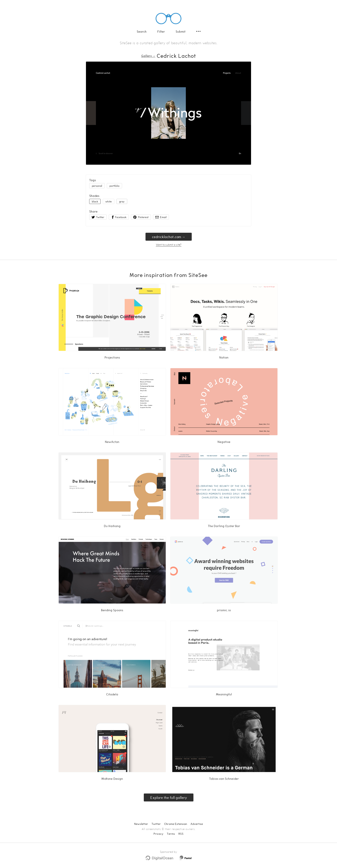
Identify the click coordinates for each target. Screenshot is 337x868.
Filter (161, 31)
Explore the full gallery (169, 797)
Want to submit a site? (169, 245)
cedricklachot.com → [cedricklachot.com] (169, 237)
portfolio (114, 186)
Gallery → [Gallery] (148, 56)
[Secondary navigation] (198, 31)
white (109, 201)
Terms (171, 834)
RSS (181, 834)
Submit (181, 31)
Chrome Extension (176, 824)
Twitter (156, 824)
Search (142, 31)
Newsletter (141, 824)
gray (122, 201)
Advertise (197, 824)
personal (97, 186)
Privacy (158, 834)
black (95, 201)
